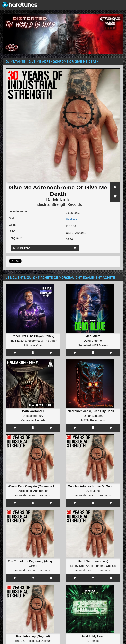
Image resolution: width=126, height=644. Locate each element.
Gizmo (33, 566)
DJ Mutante (58, 200)
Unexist (111, 566)
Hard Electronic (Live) (93, 561)
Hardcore (72, 219)
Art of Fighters (95, 566)
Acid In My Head (93, 636)
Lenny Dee (77, 566)
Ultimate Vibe (33, 345)
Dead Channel (93, 341)
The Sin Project (25, 641)
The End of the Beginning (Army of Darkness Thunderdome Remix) (55, 561)
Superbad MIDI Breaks (93, 345)
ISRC (12, 231)
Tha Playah (17, 341)
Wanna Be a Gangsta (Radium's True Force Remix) (43, 486)
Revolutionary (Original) (33, 636)
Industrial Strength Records (58, 204)
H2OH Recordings (93, 420)
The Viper (50, 341)
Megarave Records (33, 420)
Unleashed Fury (33, 416)
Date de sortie (18, 211)
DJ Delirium (44, 641)
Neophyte (34, 341)
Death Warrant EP (33, 411)
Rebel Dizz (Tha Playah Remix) (33, 336)
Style (12, 218)
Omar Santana (93, 416)
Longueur (15, 238)
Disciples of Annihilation (33, 491)
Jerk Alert (93, 336)
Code (12, 225)
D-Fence (93, 641)
